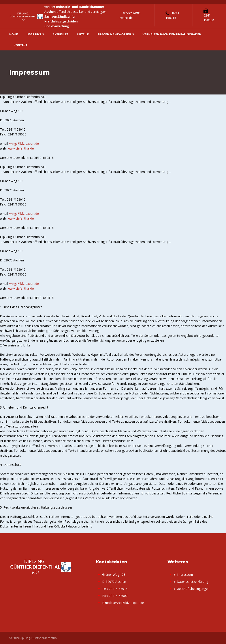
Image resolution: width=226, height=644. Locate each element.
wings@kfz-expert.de (24, 143)
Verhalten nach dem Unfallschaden (172, 34)
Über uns (34, 34)
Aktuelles (60, 34)
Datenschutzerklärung (192, 582)
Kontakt (20, 45)
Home (14, 34)
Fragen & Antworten (114, 34)
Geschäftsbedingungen (193, 589)
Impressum (185, 575)
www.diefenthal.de (21, 148)
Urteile (83, 34)
